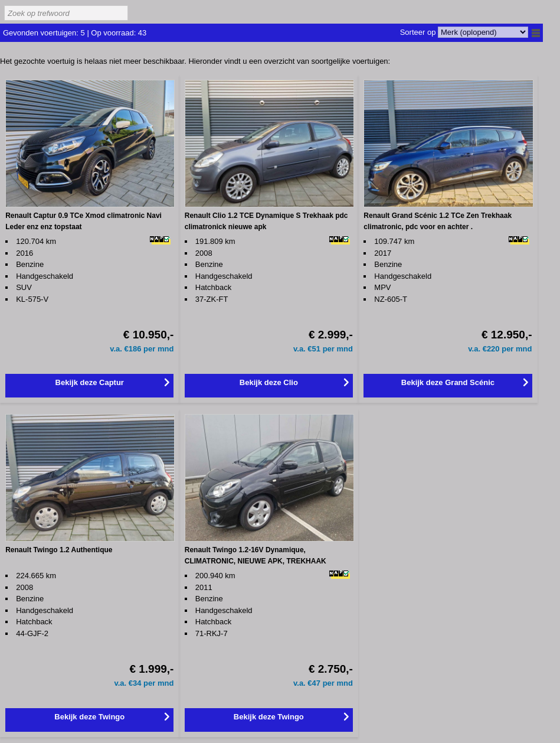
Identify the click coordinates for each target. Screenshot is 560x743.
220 (494, 349)
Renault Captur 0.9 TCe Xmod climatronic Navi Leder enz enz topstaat (83, 221)
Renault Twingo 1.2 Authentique (59, 550)
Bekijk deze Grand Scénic (448, 382)
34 (138, 683)
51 (317, 349)
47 (317, 683)
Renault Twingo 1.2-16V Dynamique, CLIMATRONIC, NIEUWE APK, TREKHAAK (256, 555)
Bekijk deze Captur (90, 382)
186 (136, 349)
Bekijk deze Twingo (89, 717)
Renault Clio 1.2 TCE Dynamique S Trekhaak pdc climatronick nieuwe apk (266, 221)
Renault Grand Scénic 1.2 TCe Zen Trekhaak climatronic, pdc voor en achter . (438, 221)
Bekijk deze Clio (269, 382)
